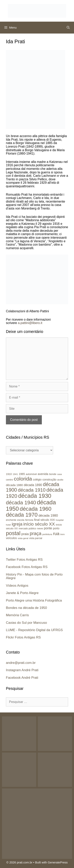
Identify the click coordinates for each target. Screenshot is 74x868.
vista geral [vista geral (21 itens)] (23, 538)
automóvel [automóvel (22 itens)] (31, 474)
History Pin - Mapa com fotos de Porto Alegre (34, 576)
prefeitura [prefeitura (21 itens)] (47, 534)
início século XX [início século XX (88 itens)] (39, 524)
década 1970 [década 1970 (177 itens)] (22, 515)
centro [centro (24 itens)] (9, 480)
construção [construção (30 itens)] (49, 480)
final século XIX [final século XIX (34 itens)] (44, 520)
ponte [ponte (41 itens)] (48, 528)
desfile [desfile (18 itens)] (60, 480)
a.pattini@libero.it (30, 323)
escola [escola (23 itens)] (21, 520)
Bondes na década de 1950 (26, 608)
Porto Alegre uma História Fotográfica (34, 600)
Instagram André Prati (22, 670)
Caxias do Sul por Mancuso (26, 623)
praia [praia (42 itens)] (25, 534)
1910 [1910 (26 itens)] (9, 474)
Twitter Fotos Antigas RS (24, 560)
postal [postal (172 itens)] (13, 533)
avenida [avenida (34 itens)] (43, 474)
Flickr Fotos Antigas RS (23, 637)
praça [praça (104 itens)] (35, 533)
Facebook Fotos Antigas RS (27, 567)
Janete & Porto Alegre (22, 593)
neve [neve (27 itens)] (40, 528)
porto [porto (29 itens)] (56, 528)
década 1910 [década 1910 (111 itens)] (32, 490)
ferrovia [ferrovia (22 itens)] (29, 520)
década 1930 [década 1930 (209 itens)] (35, 496)
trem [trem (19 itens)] (63, 534)
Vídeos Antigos (17, 586)
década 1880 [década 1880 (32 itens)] (14, 485)
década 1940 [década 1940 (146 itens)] (21, 503)
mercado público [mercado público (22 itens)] (28, 529)
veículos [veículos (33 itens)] (11, 538)
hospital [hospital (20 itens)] (60, 520)
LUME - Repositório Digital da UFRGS (34, 630)
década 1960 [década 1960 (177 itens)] (36, 509)
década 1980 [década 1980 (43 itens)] (48, 516)
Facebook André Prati (22, 678)
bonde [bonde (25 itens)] (53, 474)
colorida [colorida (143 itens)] (23, 479)
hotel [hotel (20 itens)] (8, 525)
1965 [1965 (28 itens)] (22, 474)
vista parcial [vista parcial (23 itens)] (36, 538)
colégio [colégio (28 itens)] (37, 480)
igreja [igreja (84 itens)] (17, 524)
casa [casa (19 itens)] (59, 474)
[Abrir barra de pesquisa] (68, 28)
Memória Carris (17, 615)
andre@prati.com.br (21, 663)
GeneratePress (58, 862)
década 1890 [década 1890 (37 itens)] (33, 485)
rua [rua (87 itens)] (56, 534)
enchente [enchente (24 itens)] (11, 520)
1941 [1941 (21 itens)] (15, 474)
